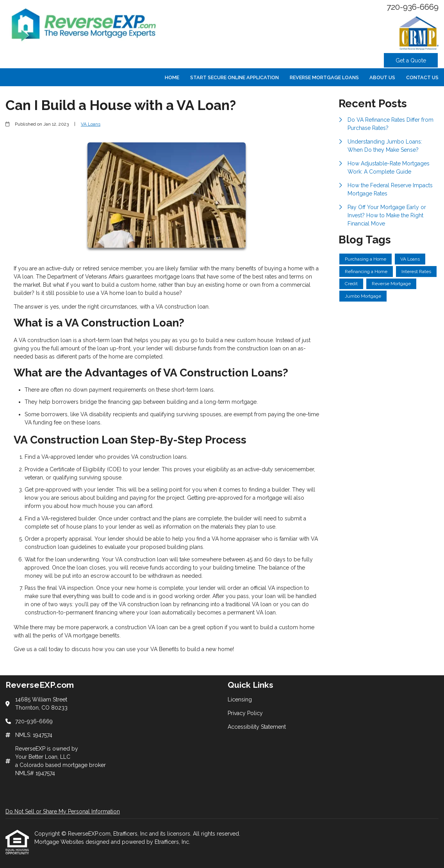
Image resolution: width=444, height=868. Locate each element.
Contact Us (422, 77)
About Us (382, 77)
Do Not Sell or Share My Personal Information (63, 811)
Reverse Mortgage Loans (324, 77)
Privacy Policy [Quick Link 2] (245, 713)
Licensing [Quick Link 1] (240, 699)
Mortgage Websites (60, 842)
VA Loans (91, 124)
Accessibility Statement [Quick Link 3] (257, 727)
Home (172, 77)
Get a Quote (411, 60)
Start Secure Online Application (234, 77)
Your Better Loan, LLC (43, 757)
